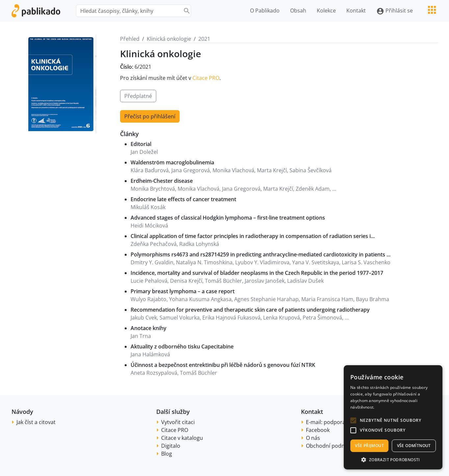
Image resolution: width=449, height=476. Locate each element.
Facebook (318, 430)
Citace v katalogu (182, 438)
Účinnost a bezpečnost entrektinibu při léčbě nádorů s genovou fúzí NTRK (223, 365)
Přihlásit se (395, 11)
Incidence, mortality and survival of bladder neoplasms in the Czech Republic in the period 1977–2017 (257, 273)
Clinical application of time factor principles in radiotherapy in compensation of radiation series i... (253, 236)
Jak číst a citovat (36, 422)
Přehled (130, 39)
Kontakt (356, 11)
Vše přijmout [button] (369, 446)
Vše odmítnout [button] (414, 446)
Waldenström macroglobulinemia (172, 162)
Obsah (298, 11)
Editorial (141, 144)
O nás (313, 438)
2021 (204, 39)
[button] (353, 420)
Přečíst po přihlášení (150, 116)
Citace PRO (206, 78)
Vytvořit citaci (178, 422)
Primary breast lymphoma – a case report (183, 291)
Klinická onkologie (169, 39)
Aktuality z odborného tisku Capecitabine (182, 346)
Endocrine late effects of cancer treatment (183, 199)
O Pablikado (265, 11)
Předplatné (138, 96)
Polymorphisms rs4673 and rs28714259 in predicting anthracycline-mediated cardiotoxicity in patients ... (261, 254)
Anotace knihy (149, 328)
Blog (167, 454)
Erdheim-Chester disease (162, 181)
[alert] (393, 417)
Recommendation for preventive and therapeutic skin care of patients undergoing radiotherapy (250, 310)
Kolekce (326, 11)
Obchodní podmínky (331, 446)
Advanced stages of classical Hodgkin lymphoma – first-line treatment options (228, 218)
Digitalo (171, 446)
